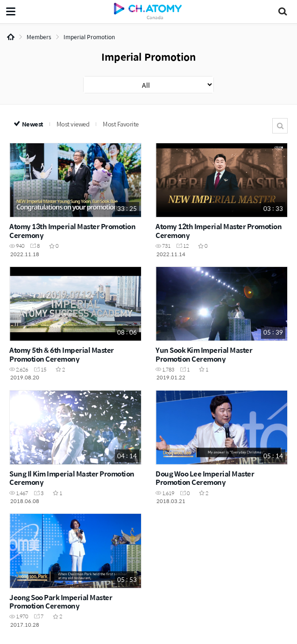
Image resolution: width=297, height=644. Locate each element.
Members (39, 37)
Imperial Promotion (89, 37)
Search (280, 126)
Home (11, 37)
